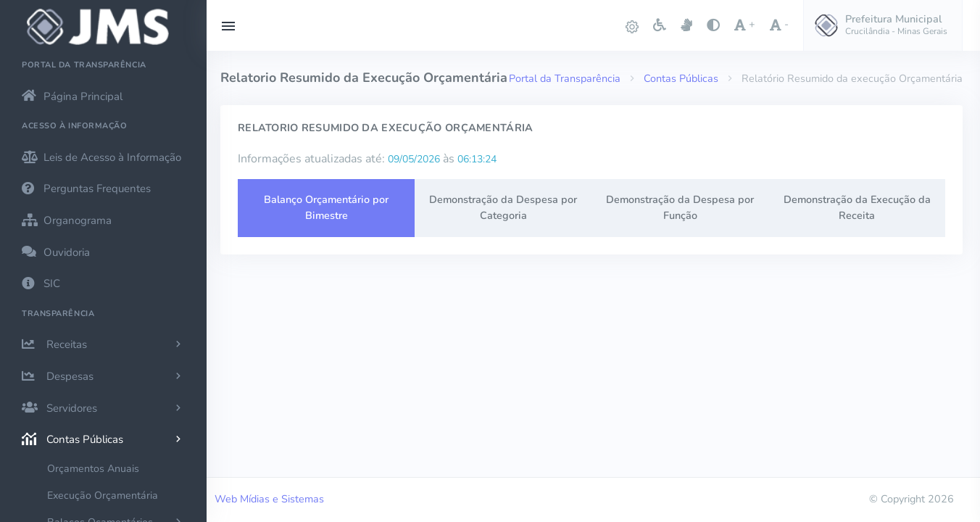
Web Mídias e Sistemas (269, 499)
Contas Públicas (681, 78)
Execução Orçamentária (103, 496)
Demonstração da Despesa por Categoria (503, 207)
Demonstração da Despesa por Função (680, 207)
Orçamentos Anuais (93, 469)
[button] (883, 25)
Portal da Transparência (565, 78)
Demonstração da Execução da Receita (857, 207)
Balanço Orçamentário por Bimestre (326, 207)
